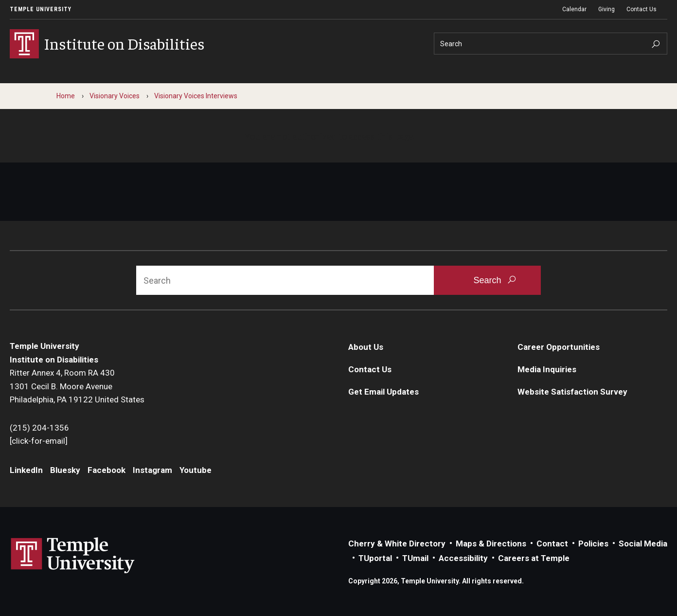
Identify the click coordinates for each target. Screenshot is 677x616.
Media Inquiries (547, 369)
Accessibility (463, 558)
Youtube (196, 470)
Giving (606, 9)
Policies (593, 544)
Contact (552, 544)
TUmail (415, 558)
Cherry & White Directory (397, 544)
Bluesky (65, 470)
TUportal (375, 558)
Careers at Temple (534, 558)
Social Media (643, 544)
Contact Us (641, 9)
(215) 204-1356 (39, 428)
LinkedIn (26, 470)
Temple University (41, 9)
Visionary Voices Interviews (196, 96)
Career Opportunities (559, 347)
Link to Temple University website (73, 556)
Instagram (152, 470)
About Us (366, 347)
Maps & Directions (491, 544)
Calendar (574, 9)
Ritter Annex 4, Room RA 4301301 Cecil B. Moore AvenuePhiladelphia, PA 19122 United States (77, 386)
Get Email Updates (383, 392)
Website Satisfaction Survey (572, 392)
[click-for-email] (39, 441)
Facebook (107, 470)
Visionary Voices (115, 96)
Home (66, 96)
